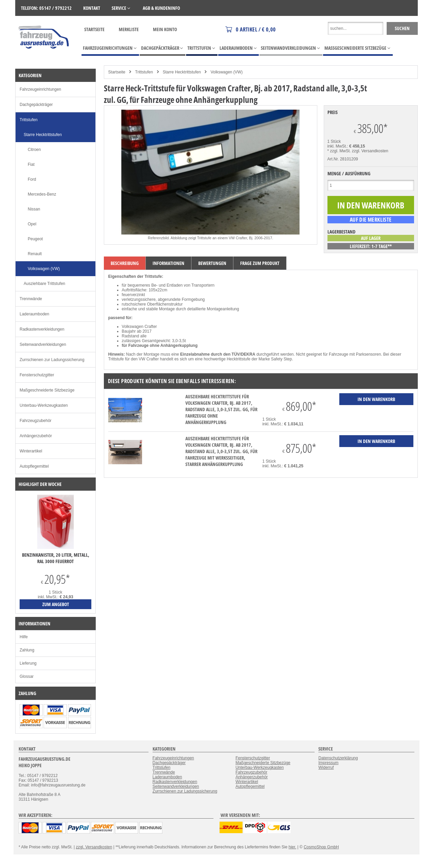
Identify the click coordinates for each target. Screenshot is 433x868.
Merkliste (129, 29)
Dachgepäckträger (36, 105)
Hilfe (24, 637)
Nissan (34, 209)
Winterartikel (31, 451)
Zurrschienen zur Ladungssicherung (52, 360)
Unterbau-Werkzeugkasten (44, 405)
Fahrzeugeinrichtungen (40, 89)
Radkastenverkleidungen (42, 329)
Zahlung (27, 650)
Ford (32, 179)
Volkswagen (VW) (226, 72)
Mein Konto (165, 29)
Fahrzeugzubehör (36, 421)
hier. (292, 847)
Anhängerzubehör (36, 436)
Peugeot (35, 239)
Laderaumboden (34, 314)
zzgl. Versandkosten (370, 151)
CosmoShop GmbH (321, 847)
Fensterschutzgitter (37, 375)
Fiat (31, 164)
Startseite (94, 29)
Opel (32, 224)
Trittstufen (144, 72)
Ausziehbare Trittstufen (44, 284)
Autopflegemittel (34, 466)
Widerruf (326, 767)
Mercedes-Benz (42, 194)
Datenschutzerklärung (338, 758)
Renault (35, 254)
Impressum (328, 763)
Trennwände (31, 299)
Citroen (34, 150)
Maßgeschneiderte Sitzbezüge (47, 390)
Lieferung (28, 663)
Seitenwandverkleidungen (43, 344)
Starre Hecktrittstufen (182, 72)
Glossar (27, 676)
